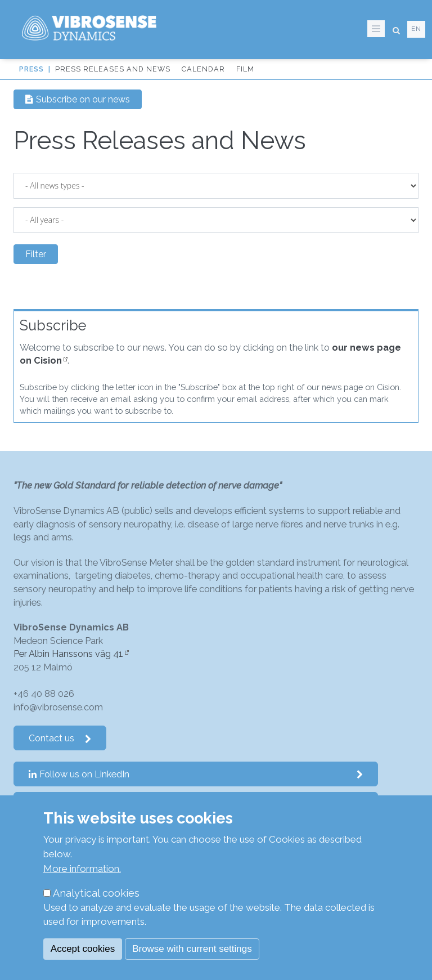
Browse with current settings (192, 949)
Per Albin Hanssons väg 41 (68, 654)
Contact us (60, 738)
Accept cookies (83, 949)
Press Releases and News (113, 69)
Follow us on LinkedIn (196, 774)
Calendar (203, 69)
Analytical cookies (96, 893)
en (416, 29)
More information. (82, 869)
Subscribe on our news (78, 99)
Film (245, 69)
